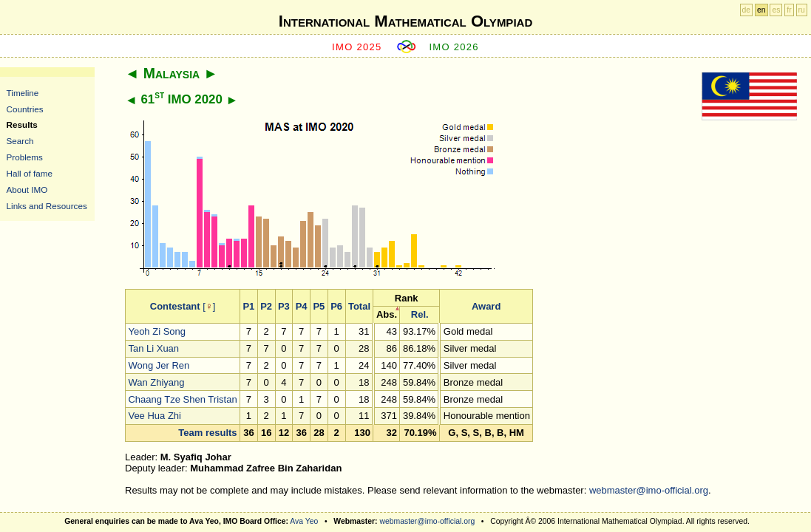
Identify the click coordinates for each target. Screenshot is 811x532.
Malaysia (172, 73)
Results (22, 125)
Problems (25, 157)
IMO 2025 (357, 47)
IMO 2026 (454, 47)
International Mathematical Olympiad (405, 21)
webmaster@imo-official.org (649, 490)
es (776, 10)
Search (20, 141)
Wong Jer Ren (159, 365)
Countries (25, 109)
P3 (284, 306)
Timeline (23, 93)
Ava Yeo (304, 521)
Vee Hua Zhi (155, 416)
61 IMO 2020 (181, 99)
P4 (302, 306)
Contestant (175, 306)
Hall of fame (30, 173)
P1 (248, 306)
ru (802, 10)
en (761, 10)
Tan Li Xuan (153, 348)
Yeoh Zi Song (157, 331)
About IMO (27, 190)
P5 (319, 306)
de (747, 10)
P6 (336, 306)
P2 (266, 306)
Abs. (387, 314)
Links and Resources (47, 206)
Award (486, 306)
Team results (207, 433)
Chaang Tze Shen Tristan (182, 399)
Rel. (420, 314)
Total (359, 306)
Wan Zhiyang (156, 382)
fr (789, 10)
